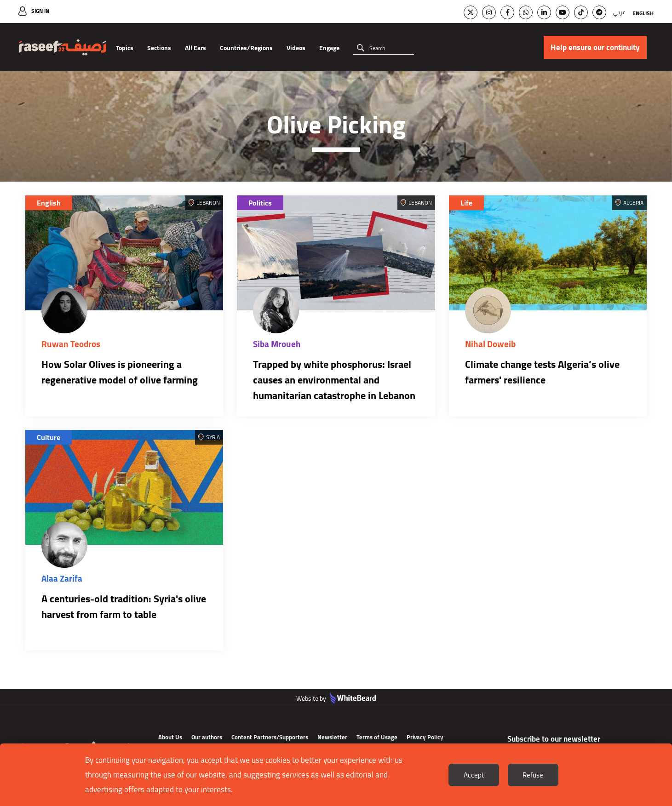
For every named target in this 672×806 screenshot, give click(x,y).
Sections (159, 48)
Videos (296, 48)
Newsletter (332, 737)
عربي (619, 12)
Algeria (633, 203)
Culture (49, 437)
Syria (213, 437)
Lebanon (208, 203)
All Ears (195, 48)
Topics (125, 48)
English (643, 13)
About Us (170, 737)
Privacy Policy (425, 737)
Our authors (207, 737)
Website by (336, 698)
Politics (260, 203)
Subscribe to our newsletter (554, 739)
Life (466, 203)
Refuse (533, 775)
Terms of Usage (377, 737)
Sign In (40, 11)
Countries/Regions (246, 48)
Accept (474, 775)
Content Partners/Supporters (270, 737)
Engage (329, 48)
